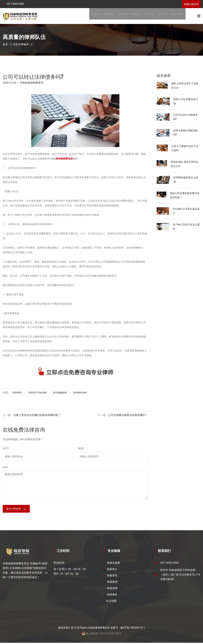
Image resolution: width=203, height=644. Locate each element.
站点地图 (111, 602)
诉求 (5, 468)
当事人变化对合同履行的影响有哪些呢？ (37, 415)
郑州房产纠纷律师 (38, 393)
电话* (81, 449)
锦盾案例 (135, 16)
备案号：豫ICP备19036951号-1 (128, 629)
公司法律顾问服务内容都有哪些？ (128, 415)
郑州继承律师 (80, 393)
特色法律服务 (21, 45)
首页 (5, 45)
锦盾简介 (164, 16)
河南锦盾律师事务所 (31, 83)
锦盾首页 (96, 16)
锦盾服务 (108, 16)
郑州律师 (17, 393)
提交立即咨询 (14, 510)
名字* (6, 449)
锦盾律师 (123, 16)
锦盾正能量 (177, 16)
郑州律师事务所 (64, 159)
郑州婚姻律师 (60, 393)
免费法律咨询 (191, 4)
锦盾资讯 (149, 16)
